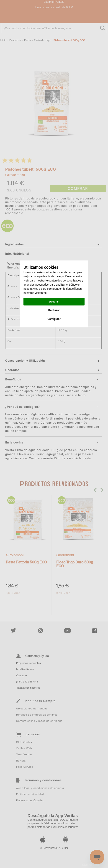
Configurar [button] (54, 319)
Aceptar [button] (54, 302)
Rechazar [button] (54, 310)
